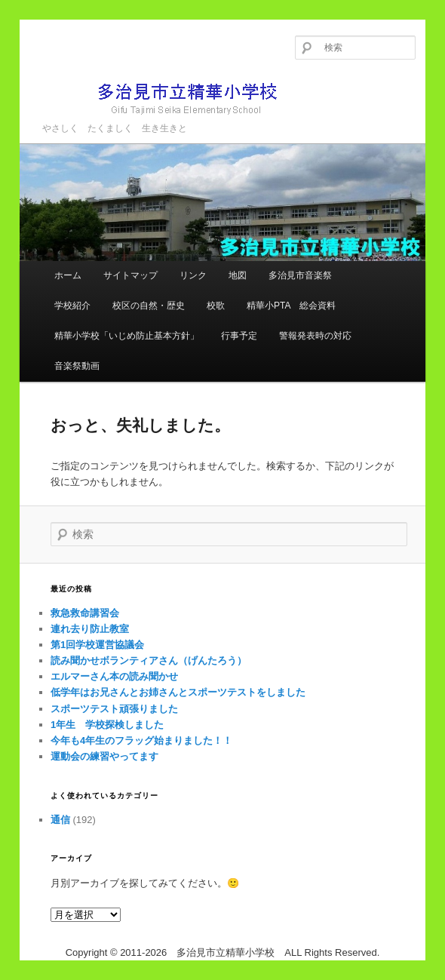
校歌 (216, 306)
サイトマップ (130, 275)
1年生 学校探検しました (107, 725)
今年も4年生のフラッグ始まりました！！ (141, 740)
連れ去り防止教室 (90, 629)
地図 (238, 275)
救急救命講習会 (85, 613)
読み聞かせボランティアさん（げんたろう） (149, 661)
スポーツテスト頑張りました (114, 709)
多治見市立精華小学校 (167, 98)
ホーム (68, 275)
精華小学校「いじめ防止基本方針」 (127, 336)
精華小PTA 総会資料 (291, 306)
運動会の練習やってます (104, 756)
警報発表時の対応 (315, 336)
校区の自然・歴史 (149, 306)
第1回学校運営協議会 (97, 645)
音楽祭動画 (77, 366)
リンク (193, 275)
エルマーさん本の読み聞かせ (114, 676)
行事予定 (239, 336)
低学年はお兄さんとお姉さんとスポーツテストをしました (178, 692)
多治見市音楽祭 (300, 275)
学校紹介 (72, 306)
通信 (60, 820)
